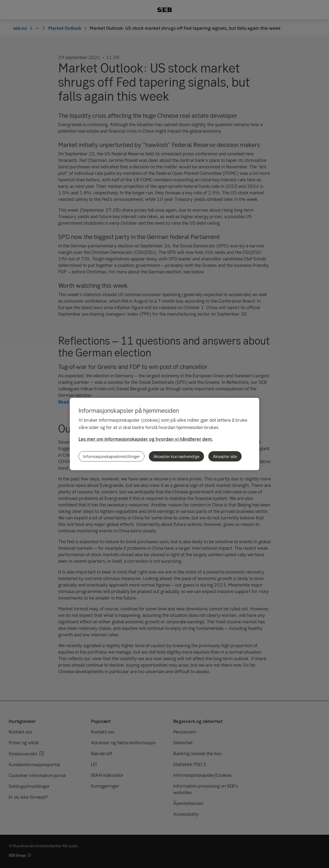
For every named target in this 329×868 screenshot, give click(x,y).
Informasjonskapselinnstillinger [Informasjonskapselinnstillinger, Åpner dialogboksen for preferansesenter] (111, 456)
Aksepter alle (225, 456)
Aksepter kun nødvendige (176, 456)
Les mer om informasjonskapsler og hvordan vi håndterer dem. (146, 439)
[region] (164, 434)
